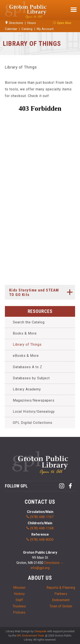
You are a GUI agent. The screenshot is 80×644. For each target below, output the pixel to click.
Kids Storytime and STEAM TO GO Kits (42, 292)
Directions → (54, 563)
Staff (19, 600)
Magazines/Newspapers (34, 400)
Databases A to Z (28, 367)
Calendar (11, 29)
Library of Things (27, 344)
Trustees (19, 606)
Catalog (27, 29)
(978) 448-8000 (40, 540)
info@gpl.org (40, 568)
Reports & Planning (61, 588)
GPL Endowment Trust (30, 636)
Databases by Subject (31, 378)
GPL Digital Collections (33, 423)
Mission (19, 588)
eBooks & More (26, 356)
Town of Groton (61, 606)
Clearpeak (40, 631)
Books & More (25, 333)
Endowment (61, 600)
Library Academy (27, 389)
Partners (61, 594)
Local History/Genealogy (34, 412)
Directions (14, 23)
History (19, 594)
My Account (45, 29)
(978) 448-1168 (40, 528)
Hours (32, 23)
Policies (19, 612)
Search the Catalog (29, 322)
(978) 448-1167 (40, 517)
